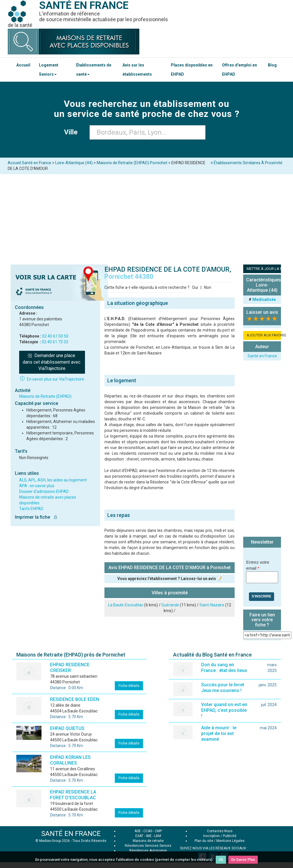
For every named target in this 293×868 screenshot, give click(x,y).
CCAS (148, 831)
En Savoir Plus (243, 860)
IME (149, 836)
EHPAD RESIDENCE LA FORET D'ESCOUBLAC (73, 795)
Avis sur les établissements (137, 70)
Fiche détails (129, 686)
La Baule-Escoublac (126, 605)
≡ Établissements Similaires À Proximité (247, 163)
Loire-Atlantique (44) (74, 163)
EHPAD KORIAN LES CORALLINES (70, 760)
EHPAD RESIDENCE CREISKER (70, 668)
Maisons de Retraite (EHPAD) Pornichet (132, 163)
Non (208, 287)
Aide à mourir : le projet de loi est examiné (219, 733)
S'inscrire (262, 596)
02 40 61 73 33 (55, 342)
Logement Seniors (49, 70)
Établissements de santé (94, 70)
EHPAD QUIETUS (67, 728)
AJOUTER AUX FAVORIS (264, 335)
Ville (73, 132)
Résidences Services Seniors (148, 846)
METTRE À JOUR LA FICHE (264, 269)
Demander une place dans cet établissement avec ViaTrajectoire (52, 362)
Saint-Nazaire (212, 605)
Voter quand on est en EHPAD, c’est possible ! (224, 710)
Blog (272, 65)
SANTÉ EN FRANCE (71, 834)
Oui (195, 287)
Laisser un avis (262, 312)
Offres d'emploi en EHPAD (239, 70)
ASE (138, 831)
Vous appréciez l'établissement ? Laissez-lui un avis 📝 (170, 579)
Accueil (23, 65)
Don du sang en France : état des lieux (224, 668)
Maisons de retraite (148, 841)
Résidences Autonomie (148, 851)
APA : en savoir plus (37, 486)
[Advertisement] (146, 217)
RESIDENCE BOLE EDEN (75, 699)
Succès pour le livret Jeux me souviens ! (223, 688)
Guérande (170, 605)
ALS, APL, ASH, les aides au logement (53, 480)
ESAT (139, 836)
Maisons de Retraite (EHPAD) (45, 396)
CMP (158, 831)
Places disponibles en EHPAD (192, 70)
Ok (221, 860)
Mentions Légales (230, 841)
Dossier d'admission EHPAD (44, 491)
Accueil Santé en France (29, 163)
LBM (158, 836)
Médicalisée (264, 299)
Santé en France (262, 356)
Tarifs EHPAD (31, 509)
